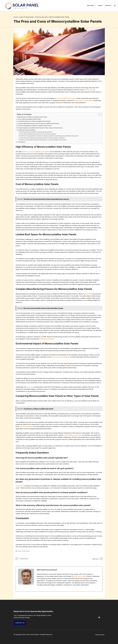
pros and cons (89, 90)
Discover (92, 6)
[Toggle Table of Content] (99, 115)
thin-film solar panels (27, 427)
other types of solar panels (84, 100)
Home (16, 17)
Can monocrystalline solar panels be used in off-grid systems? (38, 134)
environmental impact (47, 339)
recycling (30, 387)
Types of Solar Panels (26, 17)
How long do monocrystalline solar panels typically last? (36, 132)
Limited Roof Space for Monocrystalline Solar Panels (34, 121)
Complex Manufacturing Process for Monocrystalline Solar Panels (38, 123)
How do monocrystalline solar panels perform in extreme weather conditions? (43, 138)
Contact (108, 6)
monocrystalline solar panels (66, 98)
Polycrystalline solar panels (73, 435)
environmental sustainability (60, 357)
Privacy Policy (100, 635)
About (100, 6)
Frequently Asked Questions (27, 130)
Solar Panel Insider (80, 576)
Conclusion (22, 142)
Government (20, 486)
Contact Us (20, 623)
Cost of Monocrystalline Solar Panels (29, 119)
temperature (88, 294)
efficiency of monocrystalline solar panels (35, 152)
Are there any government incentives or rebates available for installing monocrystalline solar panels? (50, 136)
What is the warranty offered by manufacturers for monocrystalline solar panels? (44, 140)
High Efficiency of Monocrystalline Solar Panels (32, 117)
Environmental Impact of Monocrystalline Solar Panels (35, 126)
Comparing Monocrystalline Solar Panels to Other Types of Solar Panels (40, 128)
